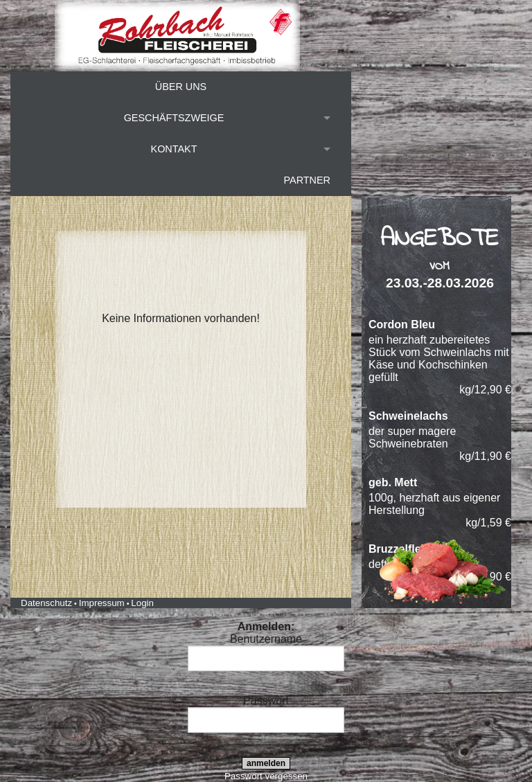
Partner (307, 180)
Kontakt (174, 149)
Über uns (181, 87)
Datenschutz (46, 603)
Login (142, 603)
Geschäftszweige (174, 118)
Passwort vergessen (266, 776)
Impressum (102, 603)
